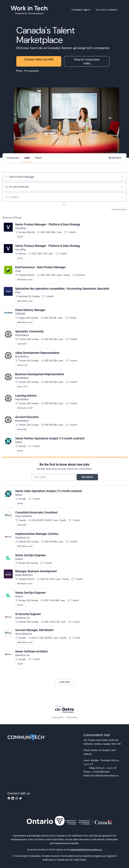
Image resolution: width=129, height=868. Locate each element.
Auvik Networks (24, 575)
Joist (18, 271)
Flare (18, 292)
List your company (107, 10)
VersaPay (20, 228)
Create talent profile (39, 59)
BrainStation (22, 335)
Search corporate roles (87, 61)
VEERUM (20, 314)
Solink (19, 442)
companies (13, 158)
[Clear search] (122, 177)
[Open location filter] (122, 197)
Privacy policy (58, 717)
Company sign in (81, 10)
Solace (19, 559)
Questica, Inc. (23, 538)
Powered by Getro (119, 210)
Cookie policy (71, 717)
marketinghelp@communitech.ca (86, 850)
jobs (27, 158)
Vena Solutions (24, 516)
